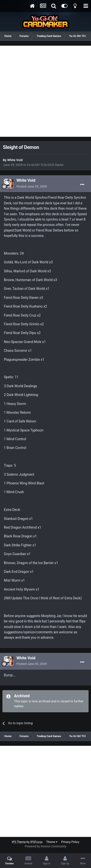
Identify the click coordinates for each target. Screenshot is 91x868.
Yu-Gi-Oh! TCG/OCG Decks (45, 165)
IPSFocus (36, 842)
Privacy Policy (70, 842)
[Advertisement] (45, 91)
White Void (15, 160)
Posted (32, 186)
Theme (52, 842)
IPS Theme (19, 842)
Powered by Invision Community (45, 846)
